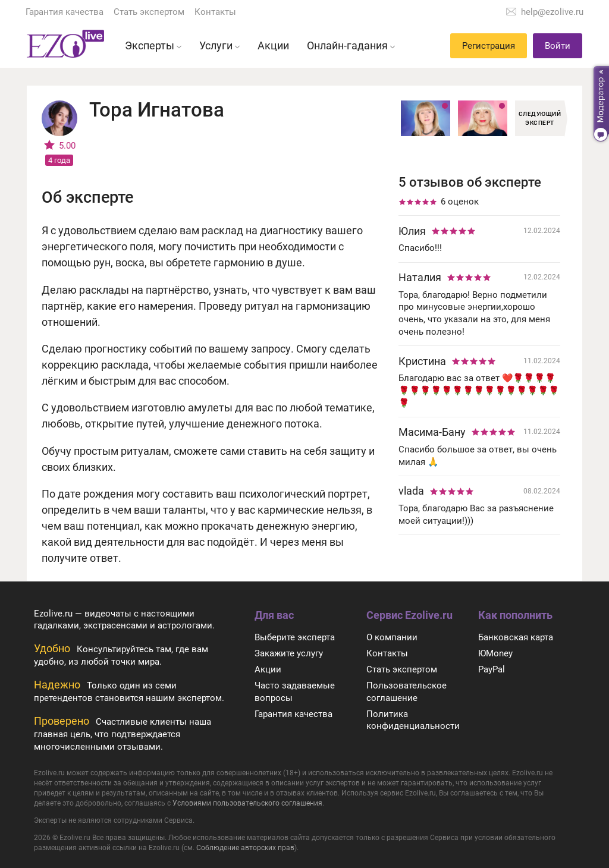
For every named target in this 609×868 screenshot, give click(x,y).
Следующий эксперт (540, 118)
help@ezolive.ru (552, 12)
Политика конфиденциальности (413, 720)
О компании (392, 637)
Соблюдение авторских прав (245, 848)
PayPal (492, 669)
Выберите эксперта (295, 637)
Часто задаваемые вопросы (295, 692)
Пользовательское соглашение (406, 692)
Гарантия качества (65, 12)
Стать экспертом (149, 12)
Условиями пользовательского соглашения (247, 803)
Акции (268, 669)
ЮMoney (495, 653)
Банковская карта (516, 637)
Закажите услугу (289, 653)
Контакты (215, 12)
